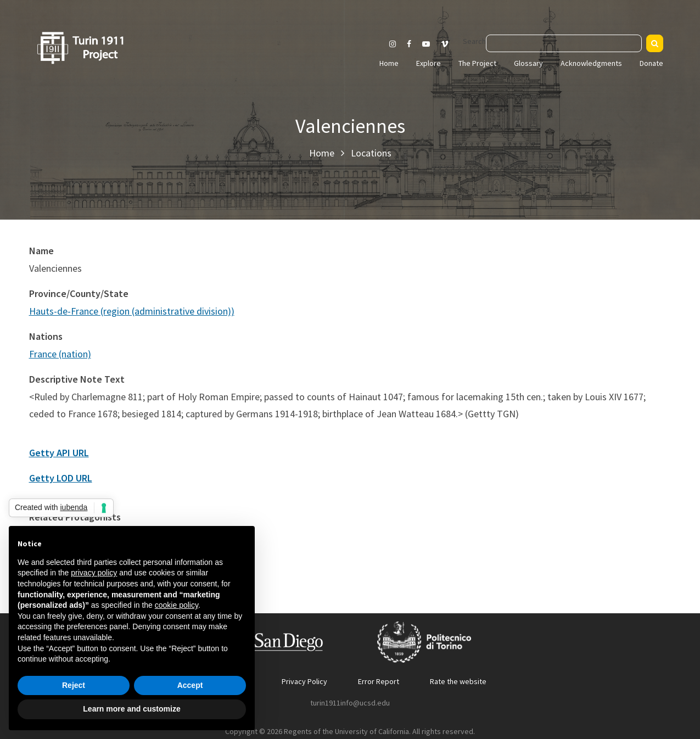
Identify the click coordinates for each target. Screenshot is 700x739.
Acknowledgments (591, 63)
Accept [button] (190, 685)
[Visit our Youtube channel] (426, 44)
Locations (371, 153)
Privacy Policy (304, 681)
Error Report (379, 681)
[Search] (655, 43)
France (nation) (60, 354)
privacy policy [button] (94, 573)
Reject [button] (74, 685)
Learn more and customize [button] (131, 709)
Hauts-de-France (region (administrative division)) (132, 311)
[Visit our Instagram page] (393, 44)
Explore (429, 63)
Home (389, 63)
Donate (651, 63)
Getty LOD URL (61, 478)
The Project (477, 63)
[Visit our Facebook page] (409, 44)
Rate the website (458, 681)
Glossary (528, 63)
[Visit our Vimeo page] (449, 44)
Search (474, 41)
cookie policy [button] (177, 605)
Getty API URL (59, 453)
